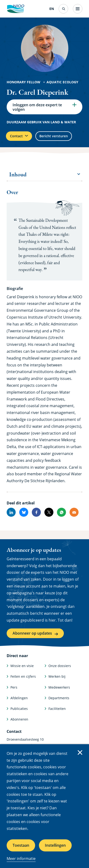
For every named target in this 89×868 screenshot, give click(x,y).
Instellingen (55, 845)
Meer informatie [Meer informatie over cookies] (21, 859)
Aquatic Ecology (62, 82)
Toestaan (21, 845)
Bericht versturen (54, 136)
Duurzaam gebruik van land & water (41, 122)
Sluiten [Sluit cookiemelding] (80, 752)
